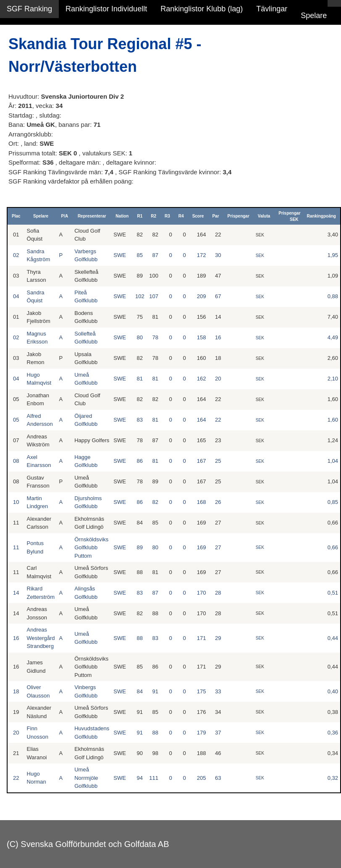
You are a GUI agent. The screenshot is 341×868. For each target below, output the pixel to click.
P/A (65, 216)
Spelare (314, 16)
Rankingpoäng (321, 216)
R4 (181, 216)
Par (215, 216)
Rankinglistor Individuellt (106, 9)
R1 (140, 216)
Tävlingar (272, 9)
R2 (153, 216)
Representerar (92, 216)
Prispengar (239, 216)
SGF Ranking (29, 9)
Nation (122, 216)
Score (198, 216)
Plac (16, 216)
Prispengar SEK (289, 216)
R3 (167, 216)
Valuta (264, 216)
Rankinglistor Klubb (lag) (202, 9)
